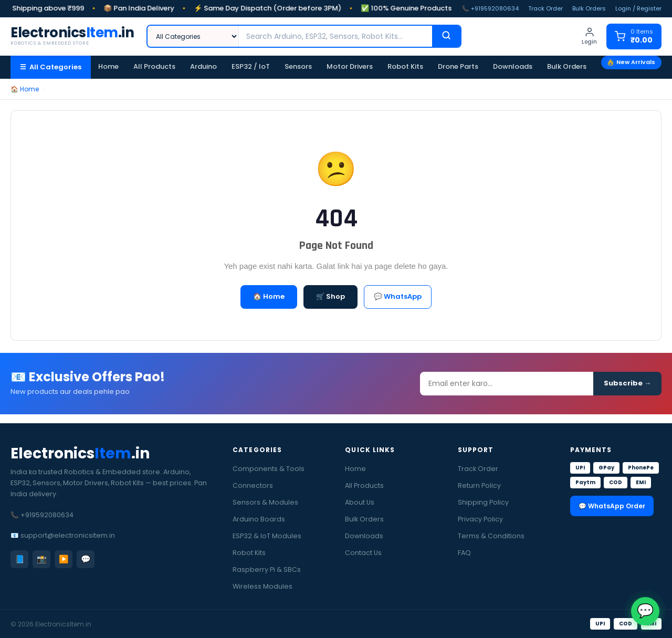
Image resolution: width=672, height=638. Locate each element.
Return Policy (479, 485)
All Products (154, 66)
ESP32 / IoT (251, 66)
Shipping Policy (483, 502)
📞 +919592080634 (490, 8)
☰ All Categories (51, 67)
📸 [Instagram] (42, 559)
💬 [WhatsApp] (86, 559)
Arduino (203, 66)
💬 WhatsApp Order (612, 506)
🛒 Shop (330, 296)
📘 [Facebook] (20, 559)
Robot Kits (405, 66)
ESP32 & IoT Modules (267, 536)
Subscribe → (627, 386)
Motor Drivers (350, 66)
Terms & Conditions (491, 536)
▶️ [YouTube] (64, 559)
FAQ (464, 553)
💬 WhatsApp (398, 296)
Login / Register (638, 8)
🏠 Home (25, 89)
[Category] (193, 36)
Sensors (298, 66)
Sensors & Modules (265, 502)
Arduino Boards (259, 519)
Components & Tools (269, 469)
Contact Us (363, 553)
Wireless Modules (262, 586)
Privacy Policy (480, 519)
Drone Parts (458, 66)
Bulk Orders (589, 8)
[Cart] (634, 36)
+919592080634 (47, 515)
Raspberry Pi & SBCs (267, 569)
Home (108, 66)
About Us (360, 502)
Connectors (253, 485)
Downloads (513, 66)
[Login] (589, 36)
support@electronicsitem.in (68, 535)
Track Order (545, 8)
